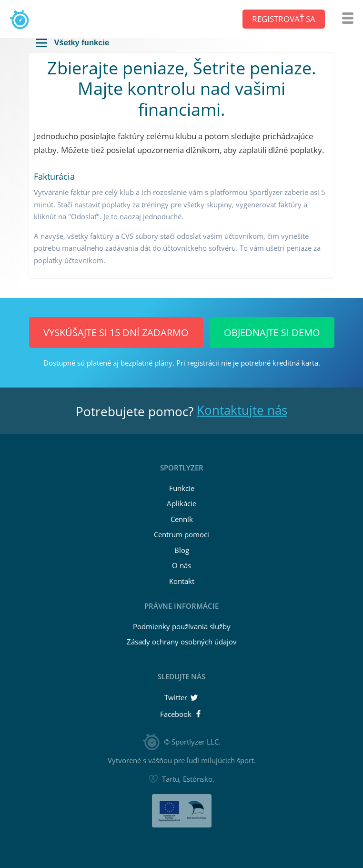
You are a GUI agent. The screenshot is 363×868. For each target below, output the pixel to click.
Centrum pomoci (181, 534)
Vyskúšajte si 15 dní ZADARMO (116, 332)
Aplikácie (181, 503)
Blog (182, 550)
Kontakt (182, 581)
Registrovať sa (284, 19)
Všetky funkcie (72, 43)
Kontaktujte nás (242, 410)
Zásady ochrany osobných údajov (182, 642)
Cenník (182, 519)
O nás (181, 565)
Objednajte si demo (272, 332)
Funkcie (182, 488)
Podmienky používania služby (182, 626)
